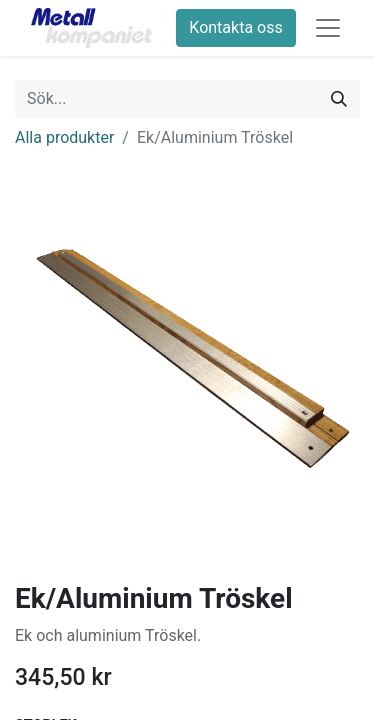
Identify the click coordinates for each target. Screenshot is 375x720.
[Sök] (339, 99)
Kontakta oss (235, 27)
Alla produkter (64, 137)
